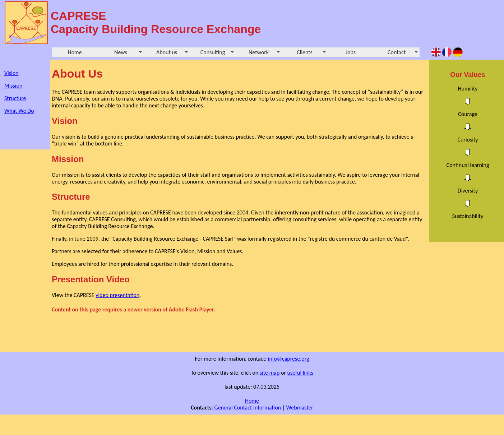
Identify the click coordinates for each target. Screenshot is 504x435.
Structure (15, 98)
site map (270, 373)
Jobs (351, 52)
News (121, 52)
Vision (11, 73)
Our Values (468, 75)
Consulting (213, 52)
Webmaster (300, 408)
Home (75, 52)
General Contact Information (248, 408)
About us (167, 52)
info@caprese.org (289, 359)
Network (259, 52)
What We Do (19, 111)
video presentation (117, 295)
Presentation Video (91, 279)
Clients (305, 52)
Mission (13, 86)
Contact (397, 52)
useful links (300, 373)
